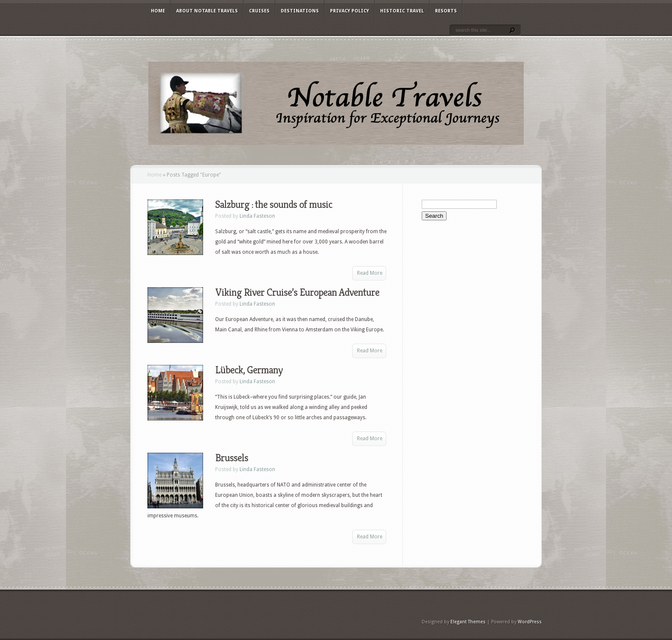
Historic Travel (402, 11)
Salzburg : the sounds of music (274, 204)
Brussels (232, 458)
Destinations (300, 11)
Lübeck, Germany (249, 370)
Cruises (259, 11)
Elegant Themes (468, 622)
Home (158, 11)
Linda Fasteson (257, 216)
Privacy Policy (349, 11)
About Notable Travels (207, 11)
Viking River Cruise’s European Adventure (297, 292)
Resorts (446, 11)
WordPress (530, 622)
